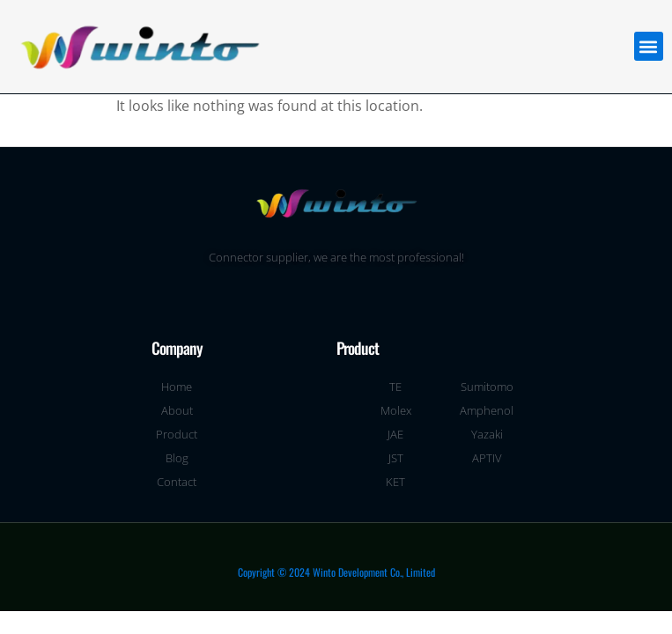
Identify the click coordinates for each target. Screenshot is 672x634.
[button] (649, 46)
